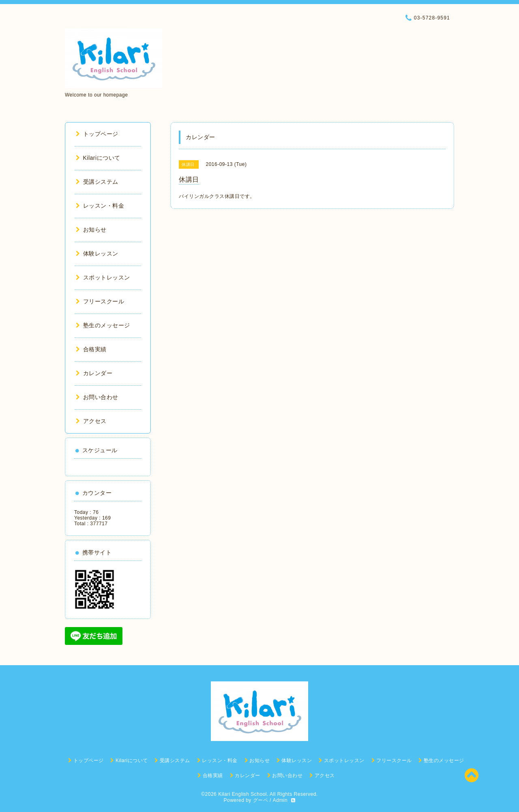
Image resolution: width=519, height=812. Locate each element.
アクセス (91, 421)
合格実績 (91, 349)
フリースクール (100, 301)
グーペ (261, 800)
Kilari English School (242, 794)
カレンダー (94, 373)
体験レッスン (97, 253)
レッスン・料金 (100, 206)
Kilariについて (98, 158)
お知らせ (91, 230)
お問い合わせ (97, 397)
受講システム (97, 182)
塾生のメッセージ (103, 325)
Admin (280, 800)
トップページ (97, 134)
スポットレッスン (103, 277)
